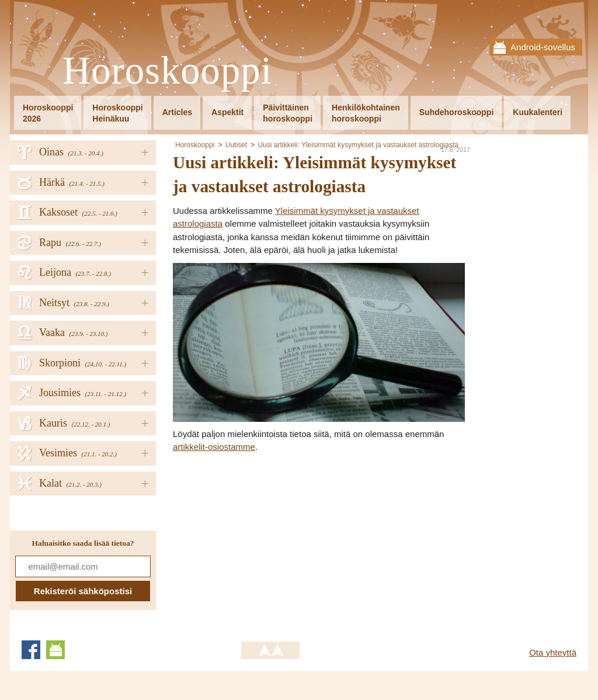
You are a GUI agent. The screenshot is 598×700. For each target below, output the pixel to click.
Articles (177, 112)
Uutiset (236, 145)
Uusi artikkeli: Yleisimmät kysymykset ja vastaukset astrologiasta (358, 145)
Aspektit (227, 112)
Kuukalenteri (538, 112)
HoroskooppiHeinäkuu (117, 113)
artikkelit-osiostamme (214, 447)
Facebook (31, 650)
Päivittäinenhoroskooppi (288, 113)
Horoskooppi (167, 71)
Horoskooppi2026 (48, 113)
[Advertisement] (271, 542)
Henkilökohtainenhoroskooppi (366, 113)
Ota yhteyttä (553, 652)
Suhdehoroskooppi (457, 112)
